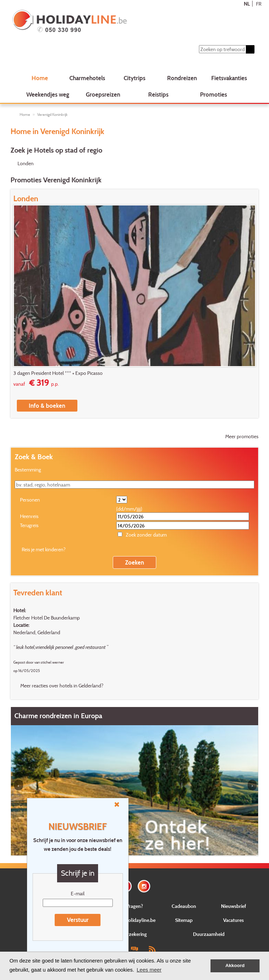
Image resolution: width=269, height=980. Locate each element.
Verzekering (134, 934)
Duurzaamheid (209, 934)
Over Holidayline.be (134, 920)
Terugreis (29, 525)
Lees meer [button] (149, 970)
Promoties (213, 94)
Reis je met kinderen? (44, 549)
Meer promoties (242, 436)
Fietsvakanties (229, 78)
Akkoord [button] (235, 965)
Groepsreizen (103, 94)
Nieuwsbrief (234, 906)
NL (247, 4)
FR (259, 4)
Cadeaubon (184, 906)
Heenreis (29, 516)
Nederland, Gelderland (37, 632)
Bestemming (28, 470)
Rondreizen (182, 78)
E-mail (78, 893)
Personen (30, 500)
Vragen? (134, 906)
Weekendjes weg (48, 94)
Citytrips (134, 78)
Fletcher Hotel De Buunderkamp (47, 618)
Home (40, 78)
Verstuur (78, 920)
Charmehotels (87, 78)
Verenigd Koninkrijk (52, 114)
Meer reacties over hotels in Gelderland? (62, 685)
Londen (26, 163)
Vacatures (233, 920)
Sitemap (184, 920)
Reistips (158, 94)
